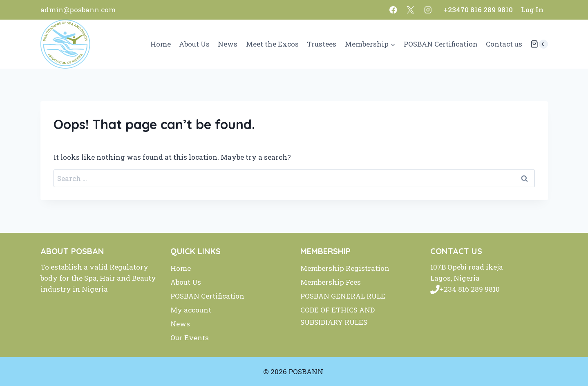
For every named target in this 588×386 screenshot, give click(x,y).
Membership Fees (331, 282)
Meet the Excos (272, 44)
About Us (194, 44)
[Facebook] (393, 10)
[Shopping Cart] (539, 44)
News (228, 44)
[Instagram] (428, 10)
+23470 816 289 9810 (478, 10)
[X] (410, 10)
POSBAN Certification (441, 44)
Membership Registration (345, 268)
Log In (532, 10)
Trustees (322, 44)
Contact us (504, 44)
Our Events (190, 338)
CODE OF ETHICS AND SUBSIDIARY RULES (338, 316)
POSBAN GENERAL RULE (343, 296)
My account (191, 310)
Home (161, 44)
